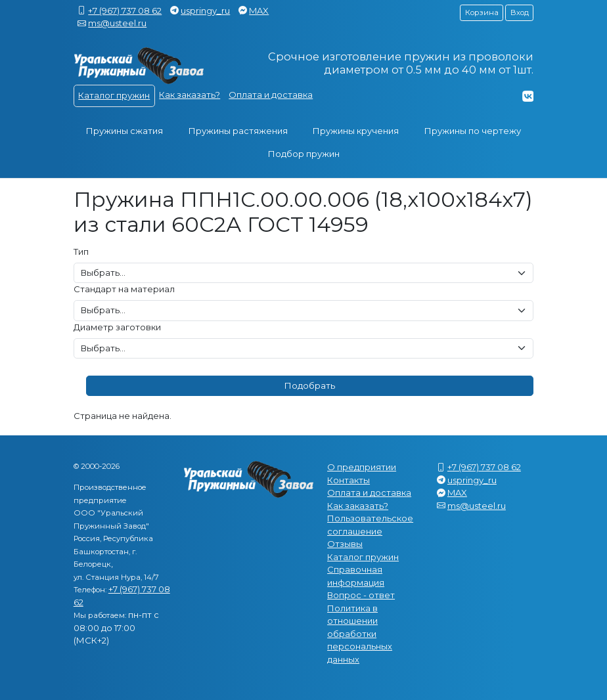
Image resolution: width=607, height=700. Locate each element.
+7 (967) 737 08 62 (125, 11)
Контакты (348, 480)
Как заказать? (190, 95)
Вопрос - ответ (361, 595)
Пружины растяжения (238, 131)
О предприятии (362, 467)
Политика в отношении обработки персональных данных (360, 634)
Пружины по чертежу (473, 131)
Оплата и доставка (271, 95)
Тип (81, 252)
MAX (259, 11)
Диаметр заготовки (117, 327)
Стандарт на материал (124, 289)
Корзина (482, 12)
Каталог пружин (114, 95)
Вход (520, 12)
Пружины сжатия (124, 131)
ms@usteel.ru (117, 23)
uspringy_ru (205, 11)
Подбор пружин (304, 154)
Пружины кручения (356, 131)
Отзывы (345, 544)
